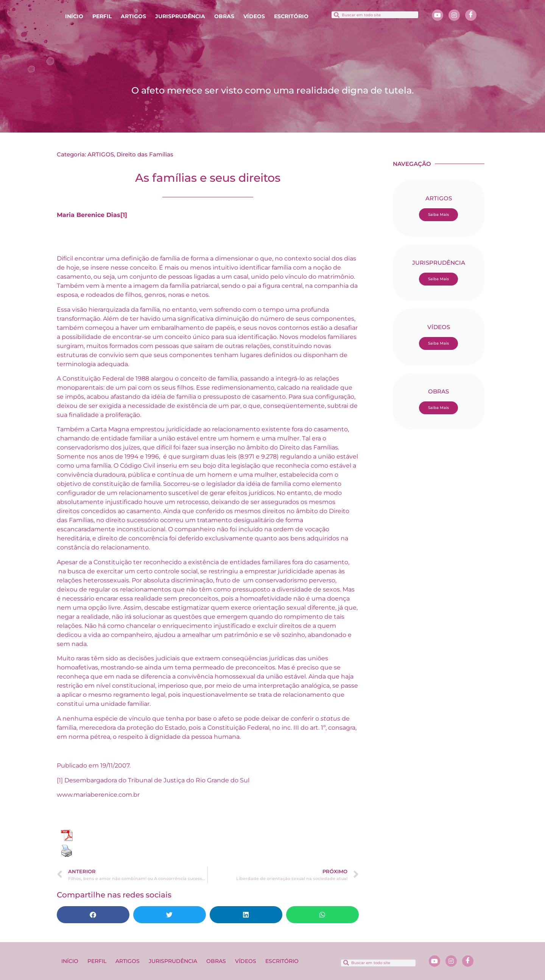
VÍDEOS (254, 16)
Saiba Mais (438, 215)
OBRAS (224, 16)
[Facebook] (471, 15)
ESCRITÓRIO (291, 16)
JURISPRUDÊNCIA (180, 16)
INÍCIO (74, 16)
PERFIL (102, 16)
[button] (93, 915)
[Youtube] (438, 15)
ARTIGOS (133, 16)
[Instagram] (454, 15)
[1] (124, 215)
